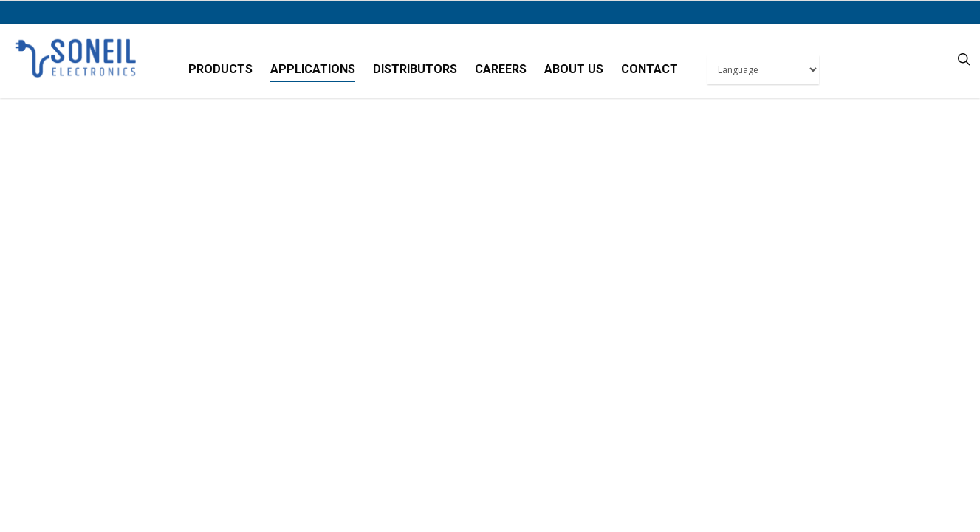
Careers (501, 69)
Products (220, 69)
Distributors (415, 69)
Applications (313, 69)
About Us (574, 69)
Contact (650, 69)
